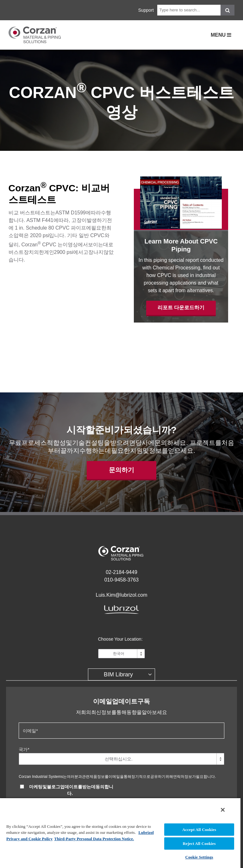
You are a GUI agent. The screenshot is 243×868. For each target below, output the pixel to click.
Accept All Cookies (199, 830)
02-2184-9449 (121, 572)
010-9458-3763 (122, 580)
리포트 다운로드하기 (181, 308)
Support (146, 10)
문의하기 (121, 470)
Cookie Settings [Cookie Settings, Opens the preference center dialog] (199, 857)
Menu (219, 35)
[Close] (223, 810)
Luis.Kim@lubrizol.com (122, 595)
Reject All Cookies (199, 843)
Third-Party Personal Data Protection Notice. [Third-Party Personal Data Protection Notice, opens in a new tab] (94, 839)
